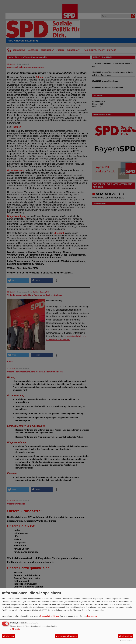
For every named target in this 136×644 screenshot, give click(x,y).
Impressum (92, 616)
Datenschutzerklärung (50, 616)
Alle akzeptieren (126, 636)
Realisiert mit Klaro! (126, 641)
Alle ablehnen (9, 636)
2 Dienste (15, 629)
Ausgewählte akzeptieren (66, 636)
